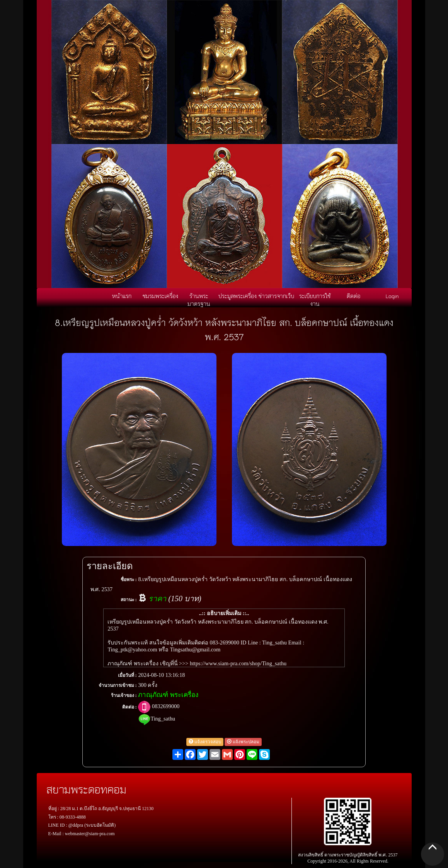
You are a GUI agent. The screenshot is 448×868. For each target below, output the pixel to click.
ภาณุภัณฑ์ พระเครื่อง (168, 695)
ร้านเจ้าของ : (124, 695)
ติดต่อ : (129, 707)
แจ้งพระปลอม (243, 742)
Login (392, 296)
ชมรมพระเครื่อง (160, 296)
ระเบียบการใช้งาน (315, 300)
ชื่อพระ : (129, 580)
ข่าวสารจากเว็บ (276, 296)
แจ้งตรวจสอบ (205, 742)
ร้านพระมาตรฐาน (199, 300)
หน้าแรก (122, 296)
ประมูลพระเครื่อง (238, 296)
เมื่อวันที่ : (127, 675)
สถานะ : (129, 600)
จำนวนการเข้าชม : (118, 685)
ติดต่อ (353, 296)
